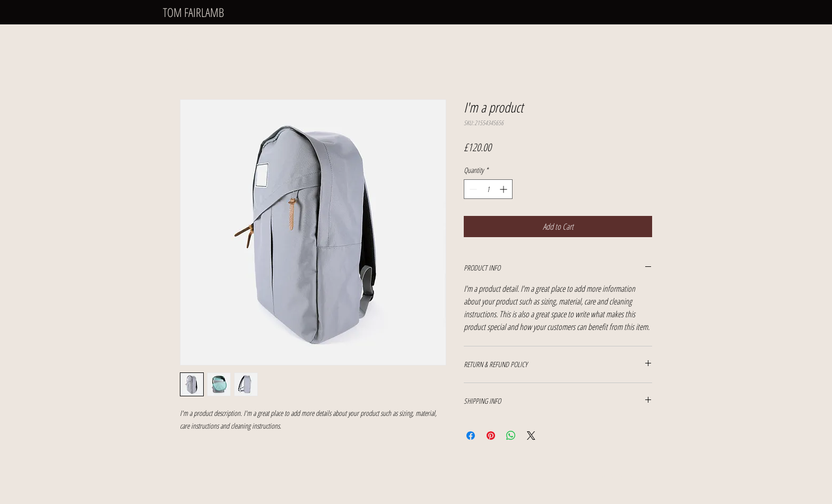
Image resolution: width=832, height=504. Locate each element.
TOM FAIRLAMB (193, 12)
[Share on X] (531, 436)
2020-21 (179, 61)
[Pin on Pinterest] (491, 436)
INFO (175, 75)
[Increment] (504, 189)
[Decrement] (472, 189)
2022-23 (179, 47)
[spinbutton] (488, 189)
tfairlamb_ (645, 477)
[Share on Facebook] (471, 436)
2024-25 (179, 32)
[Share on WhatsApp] (511, 436)
